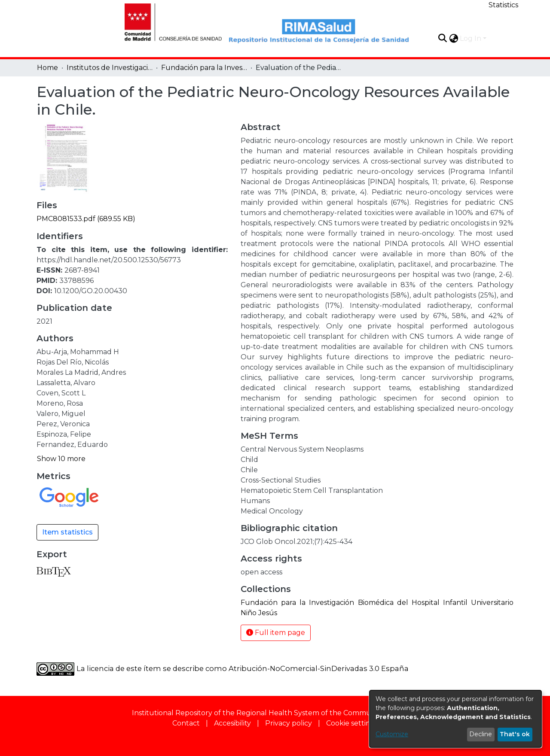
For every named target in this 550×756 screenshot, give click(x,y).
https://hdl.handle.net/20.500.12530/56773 (109, 260)
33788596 (76, 281)
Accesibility (232, 723)
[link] (86, 219)
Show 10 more (61, 459)
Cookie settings (352, 723)
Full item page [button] (276, 633)
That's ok (515, 734)
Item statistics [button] (67, 532)
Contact (186, 723)
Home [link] (47, 68)
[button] (442, 38)
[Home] (168, 21)
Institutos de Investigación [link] (110, 68)
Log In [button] (471, 38)
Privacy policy (289, 723)
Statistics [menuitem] (503, 5)
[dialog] (455, 719)
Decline (481, 734)
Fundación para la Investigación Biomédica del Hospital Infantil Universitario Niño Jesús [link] (204, 68)
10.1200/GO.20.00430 (91, 291)
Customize (392, 734)
